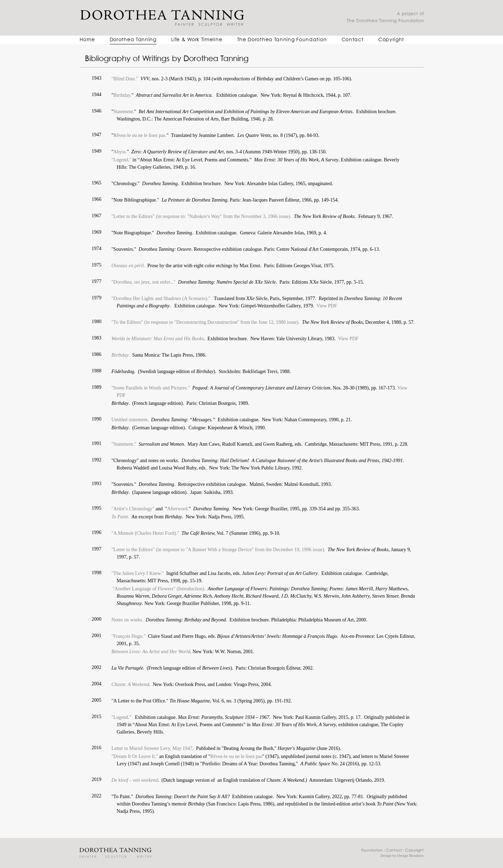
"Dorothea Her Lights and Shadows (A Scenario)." (161, 298)
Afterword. (178, 509)
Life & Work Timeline (197, 40)
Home (87, 40)
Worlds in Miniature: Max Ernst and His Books (158, 339)
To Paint (120, 517)
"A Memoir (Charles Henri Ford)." (145, 533)
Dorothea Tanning (133, 40)
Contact (353, 40)
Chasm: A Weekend (130, 684)
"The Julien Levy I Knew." (138, 573)
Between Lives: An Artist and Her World (151, 652)
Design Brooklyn (410, 855)
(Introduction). (191, 589)
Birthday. (123, 95)
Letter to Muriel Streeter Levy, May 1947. (154, 748)
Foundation (372, 850)
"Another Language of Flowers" (143, 589)
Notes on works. (127, 620)
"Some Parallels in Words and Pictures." (151, 388)
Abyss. (120, 152)
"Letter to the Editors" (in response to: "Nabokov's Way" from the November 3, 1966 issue (200, 216)
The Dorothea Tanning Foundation (282, 40)
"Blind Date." (125, 79)
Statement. (124, 112)
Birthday (120, 355)
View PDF (327, 306)
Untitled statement (129, 420)
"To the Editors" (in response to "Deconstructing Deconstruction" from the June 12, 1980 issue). (206, 322)
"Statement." (124, 444)
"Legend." (123, 717)
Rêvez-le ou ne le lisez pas (236, 756)
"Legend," (122, 160)
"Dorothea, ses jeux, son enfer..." (144, 282)
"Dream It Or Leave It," (135, 756)
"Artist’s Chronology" (133, 509)
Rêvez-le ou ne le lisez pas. (140, 135)
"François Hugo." (129, 636)
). (290, 216)
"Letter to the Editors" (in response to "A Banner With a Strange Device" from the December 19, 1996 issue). (218, 550)
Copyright (391, 40)
